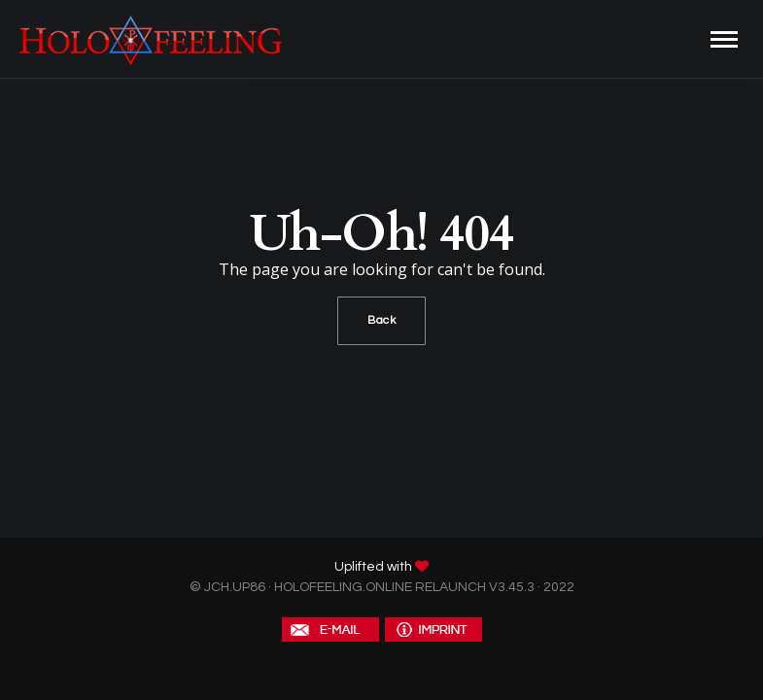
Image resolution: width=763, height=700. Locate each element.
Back (381, 320)
